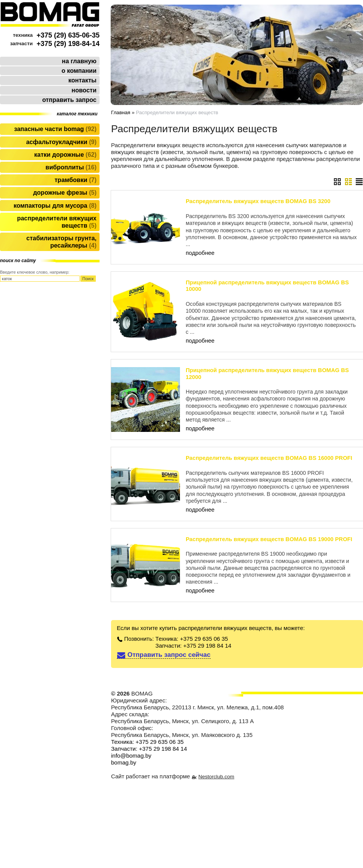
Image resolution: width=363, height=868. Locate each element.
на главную (79, 61)
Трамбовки (76, 180)
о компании (79, 71)
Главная (121, 112)
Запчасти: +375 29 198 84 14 (193, 646)
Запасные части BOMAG (55, 129)
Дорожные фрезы (65, 193)
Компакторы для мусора (55, 206)
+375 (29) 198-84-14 (68, 44)
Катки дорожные (65, 155)
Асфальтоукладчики (61, 142)
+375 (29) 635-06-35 (68, 35)
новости (84, 90)
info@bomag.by (131, 756)
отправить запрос (69, 100)
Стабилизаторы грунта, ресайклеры (61, 242)
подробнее (200, 253)
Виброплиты (71, 167)
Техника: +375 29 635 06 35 (192, 639)
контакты (83, 80)
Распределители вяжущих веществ (57, 222)
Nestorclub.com (216, 777)
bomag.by (124, 762)
